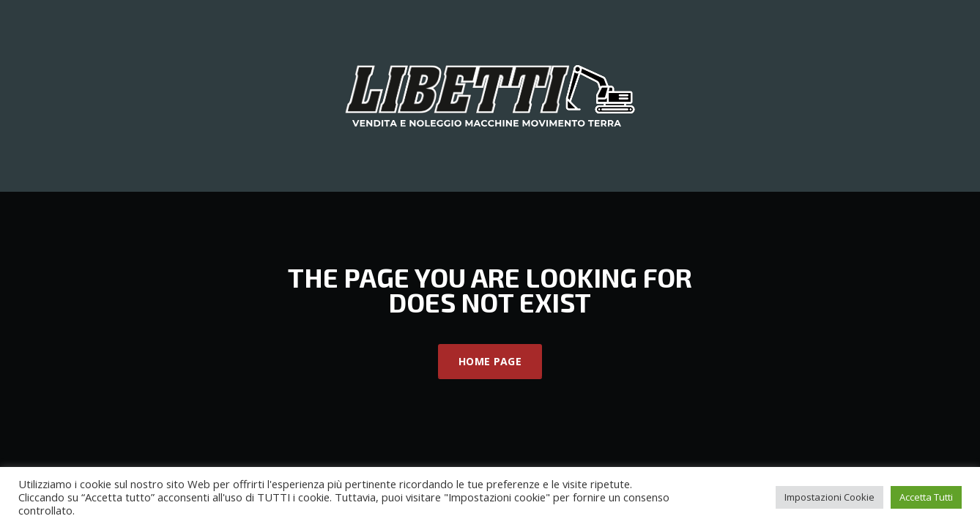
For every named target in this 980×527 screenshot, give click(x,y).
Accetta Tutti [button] (926, 497)
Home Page (490, 361)
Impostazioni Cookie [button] (829, 497)
